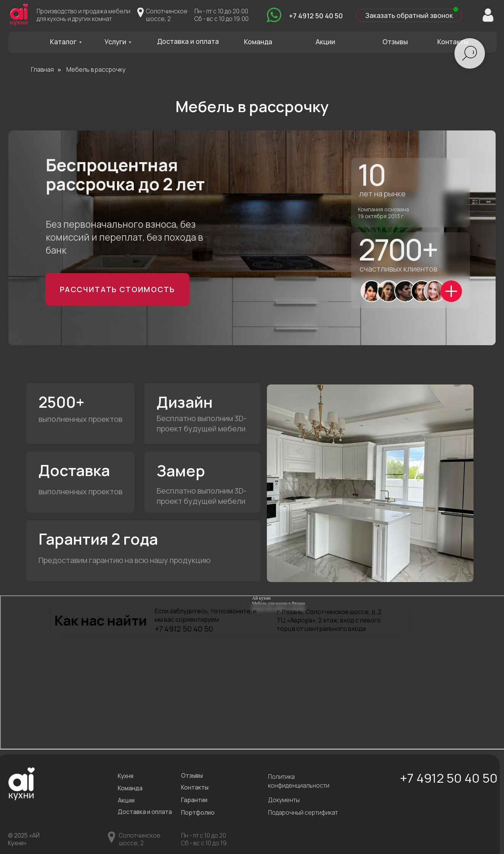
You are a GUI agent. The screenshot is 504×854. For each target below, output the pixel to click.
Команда (257, 41)
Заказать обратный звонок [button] (407, 15)
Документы (283, 798)
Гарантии (193, 798)
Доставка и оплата (187, 41)
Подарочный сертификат (302, 811)
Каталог (63, 41)
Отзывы (393, 41)
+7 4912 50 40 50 (315, 15)
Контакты (451, 41)
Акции (324, 41)
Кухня (125, 774)
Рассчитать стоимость (117, 288)
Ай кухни (261, 597)
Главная (42, 69)
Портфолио (197, 811)
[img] (273, 15)
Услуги (115, 41)
